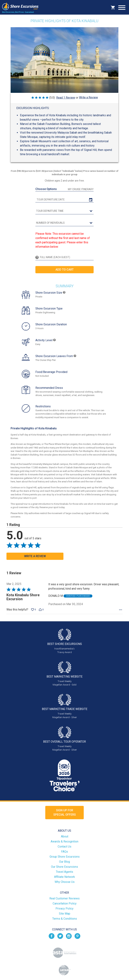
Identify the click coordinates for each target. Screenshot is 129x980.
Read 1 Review (66, 98)
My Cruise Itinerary (81, 189)
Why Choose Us (65, 882)
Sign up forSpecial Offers (65, 812)
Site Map (65, 914)
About (65, 836)
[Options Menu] (121, 610)
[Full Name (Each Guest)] (66, 257)
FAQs (64, 852)
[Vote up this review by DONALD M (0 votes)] (34, 610)
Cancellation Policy (65, 903)
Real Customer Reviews (64, 898)
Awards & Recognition (64, 841)
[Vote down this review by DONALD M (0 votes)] (41, 610)
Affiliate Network (64, 877)
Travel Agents (64, 872)
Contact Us (64, 847)
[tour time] (64, 211)
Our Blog (64, 862)
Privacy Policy (64, 909)
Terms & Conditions (65, 919)
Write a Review (88, 97)
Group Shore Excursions (65, 857)
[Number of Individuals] (64, 223)
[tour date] (64, 200)
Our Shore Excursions (64, 867)
